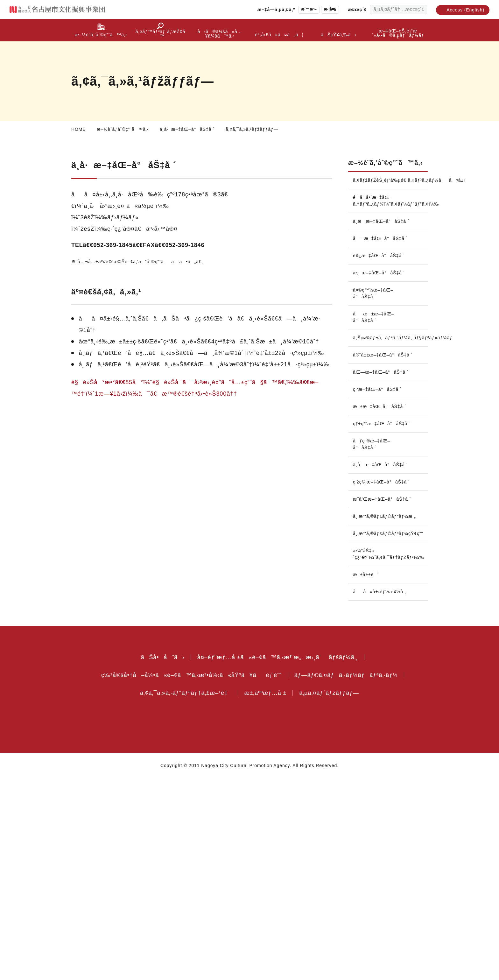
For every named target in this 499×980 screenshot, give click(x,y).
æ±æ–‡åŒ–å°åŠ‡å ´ (382, 425)
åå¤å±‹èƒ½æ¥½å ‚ (381, 793)
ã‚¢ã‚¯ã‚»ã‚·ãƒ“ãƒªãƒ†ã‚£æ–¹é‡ (183, 894)
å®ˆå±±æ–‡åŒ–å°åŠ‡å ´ (373, 370)
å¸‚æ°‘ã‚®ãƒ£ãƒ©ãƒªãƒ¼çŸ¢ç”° (390, 735)
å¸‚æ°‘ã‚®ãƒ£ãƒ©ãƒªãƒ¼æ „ (387, 718)
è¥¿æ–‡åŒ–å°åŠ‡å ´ (380, 267)
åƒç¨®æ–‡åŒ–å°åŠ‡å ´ (372, 469)
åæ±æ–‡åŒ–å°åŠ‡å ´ (375, 329)
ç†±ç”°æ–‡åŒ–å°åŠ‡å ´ (372, 445)
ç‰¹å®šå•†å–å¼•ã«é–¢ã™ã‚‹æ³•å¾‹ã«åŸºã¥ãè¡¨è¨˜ (189, 877)
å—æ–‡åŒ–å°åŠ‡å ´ (381, 250)
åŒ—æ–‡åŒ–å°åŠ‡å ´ (382, 390)
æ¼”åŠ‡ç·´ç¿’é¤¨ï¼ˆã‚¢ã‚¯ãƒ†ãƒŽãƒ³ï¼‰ (390, 755)
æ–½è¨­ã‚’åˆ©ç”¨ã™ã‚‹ (124, 129)
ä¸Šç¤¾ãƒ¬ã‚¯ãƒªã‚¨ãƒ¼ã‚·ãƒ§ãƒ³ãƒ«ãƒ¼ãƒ (390, 349)
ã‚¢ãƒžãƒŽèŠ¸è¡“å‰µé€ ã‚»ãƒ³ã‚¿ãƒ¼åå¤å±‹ (390, 192)
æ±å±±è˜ (369, 776)
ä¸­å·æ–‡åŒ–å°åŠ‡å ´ (192, 129)
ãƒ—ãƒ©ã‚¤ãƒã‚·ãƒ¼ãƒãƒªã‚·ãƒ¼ (347, 877)
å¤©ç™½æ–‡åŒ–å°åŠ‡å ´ (373, 305)
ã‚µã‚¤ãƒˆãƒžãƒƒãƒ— (334, 894)
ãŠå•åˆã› (159, 859)
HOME (78, 129)
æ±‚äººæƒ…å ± (267, 894)
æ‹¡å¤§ (324, 9)
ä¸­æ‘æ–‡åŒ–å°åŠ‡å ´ (383, 233)
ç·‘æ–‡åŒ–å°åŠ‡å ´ (379, 407)
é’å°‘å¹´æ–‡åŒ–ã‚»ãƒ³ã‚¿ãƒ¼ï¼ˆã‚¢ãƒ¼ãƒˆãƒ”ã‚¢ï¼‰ (390, 212)
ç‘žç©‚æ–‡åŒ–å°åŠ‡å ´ (371, 673)
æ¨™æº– (301, 9)
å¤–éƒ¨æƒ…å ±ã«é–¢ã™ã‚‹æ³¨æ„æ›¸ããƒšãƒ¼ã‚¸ (278, 859)
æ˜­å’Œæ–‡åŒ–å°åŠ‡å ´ (371, 697)
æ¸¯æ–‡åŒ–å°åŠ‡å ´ (381, 284)
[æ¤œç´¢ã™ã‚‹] (421, 10)
